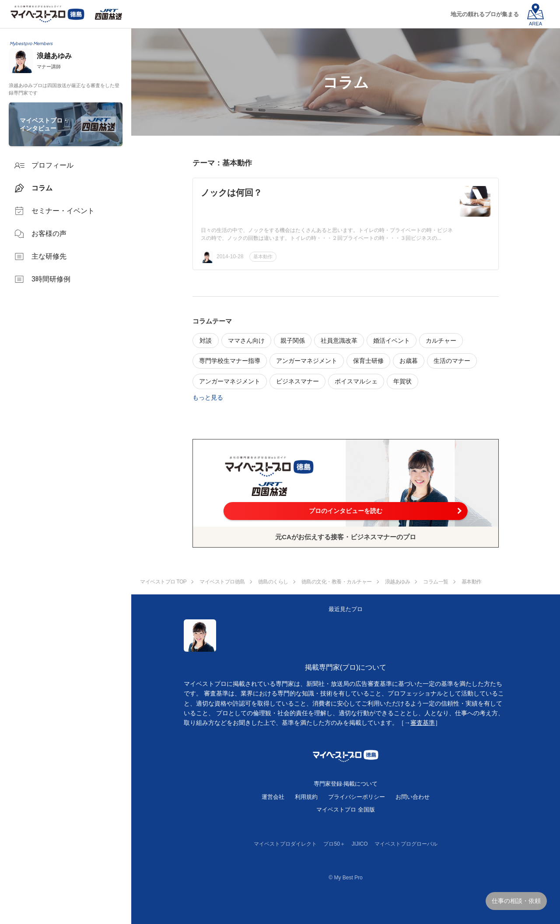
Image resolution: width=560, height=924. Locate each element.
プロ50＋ (334, 844)
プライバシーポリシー (357, 797)
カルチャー (441, 341)
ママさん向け (246, 341)
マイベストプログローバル (406, 844)
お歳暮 (409, 361)
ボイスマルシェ (356, 381)
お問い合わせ (413, 797)
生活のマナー (452, 361)
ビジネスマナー (297, 381)
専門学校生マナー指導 (230, 361)
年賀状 (402, 381)
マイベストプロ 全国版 (346, 810)
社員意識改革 (339, 341)
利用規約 (306, 797)
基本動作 (263, 256)
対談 (206, 341)
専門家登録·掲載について (346, 784)
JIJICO (360, 844)
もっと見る (208, 397)
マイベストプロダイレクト (285, 844)
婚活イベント (392, 341)
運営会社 (273, 797)
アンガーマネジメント (307, 361)
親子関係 (293, 341)
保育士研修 (368, 361)
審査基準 (423, 723)
